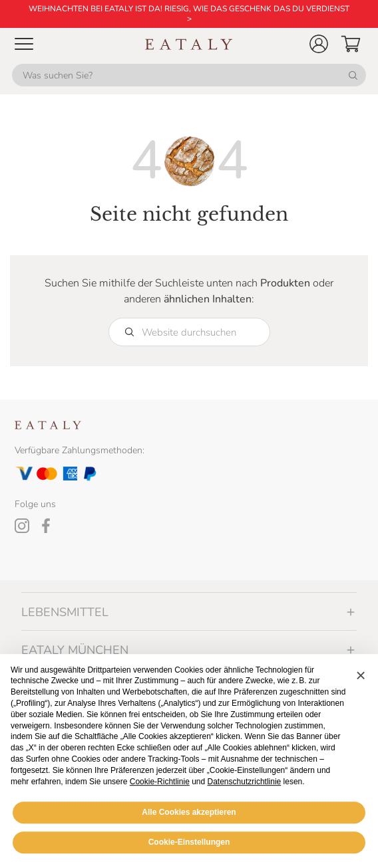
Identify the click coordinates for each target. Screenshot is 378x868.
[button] (319, 44)
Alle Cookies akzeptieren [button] (189, 816)
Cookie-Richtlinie (160, 786)
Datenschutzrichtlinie (245, 786)
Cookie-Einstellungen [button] (189, 846)
